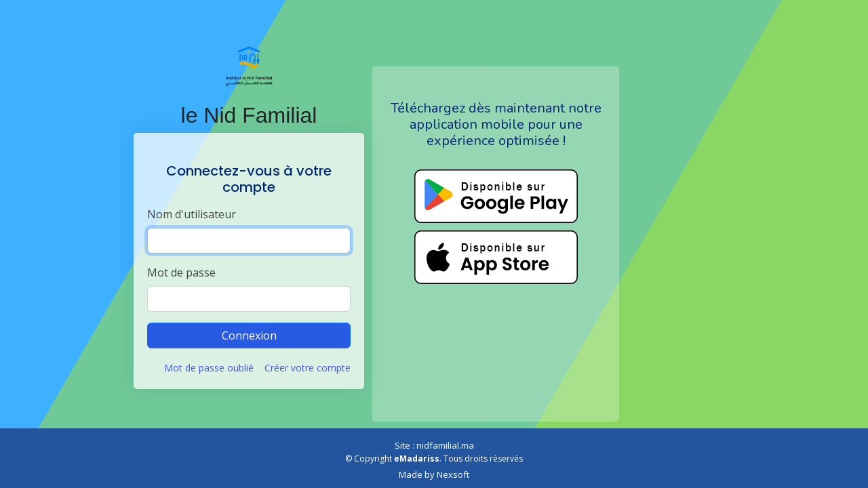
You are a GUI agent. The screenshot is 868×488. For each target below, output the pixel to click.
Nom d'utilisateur (192, 214)
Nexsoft (453, 474)
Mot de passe (181, 272)
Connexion (249, 335)
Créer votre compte (308, 368)
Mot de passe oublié (209, 368)
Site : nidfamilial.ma (434, 445)
